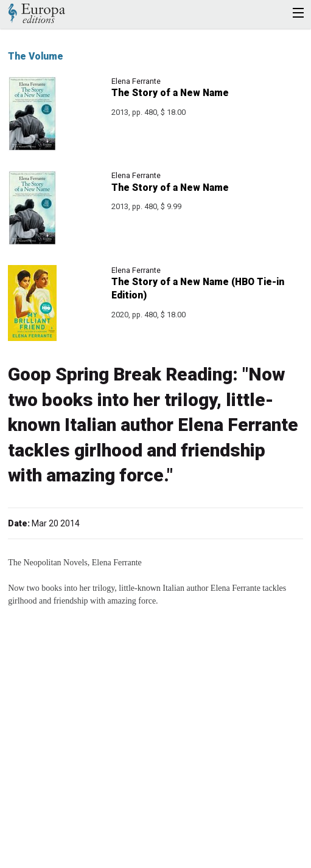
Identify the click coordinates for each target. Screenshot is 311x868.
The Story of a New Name (170, 93)
